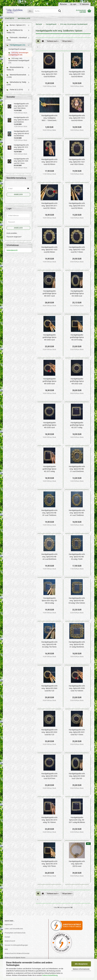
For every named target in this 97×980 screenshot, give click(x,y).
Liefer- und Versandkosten (14, 931)
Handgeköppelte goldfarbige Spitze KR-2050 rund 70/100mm (49, 384)
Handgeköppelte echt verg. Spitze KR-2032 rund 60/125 (49, 735)
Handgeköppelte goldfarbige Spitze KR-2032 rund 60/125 (77, 384)
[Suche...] (30, 11)
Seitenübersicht (12, 253)
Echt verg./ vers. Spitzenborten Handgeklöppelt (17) (19, 63)
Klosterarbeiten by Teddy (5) (15, 71)
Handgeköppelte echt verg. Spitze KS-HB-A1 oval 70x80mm (77, 515)
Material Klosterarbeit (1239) (16, 78)
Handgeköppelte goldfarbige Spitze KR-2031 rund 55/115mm (49, 296)
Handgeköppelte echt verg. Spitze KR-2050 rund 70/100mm (77, 691)
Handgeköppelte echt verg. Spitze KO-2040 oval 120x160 (77, 778)
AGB (6, 952)
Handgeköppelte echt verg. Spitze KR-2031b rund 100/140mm (77, 866)
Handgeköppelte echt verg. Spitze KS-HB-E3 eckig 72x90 (77, 559)
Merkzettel (84, 4)
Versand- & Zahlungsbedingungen (16, 948)
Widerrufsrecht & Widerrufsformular (17, 956)
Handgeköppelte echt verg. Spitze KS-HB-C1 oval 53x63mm (77, 471)
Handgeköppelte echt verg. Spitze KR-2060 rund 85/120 (49, 691)
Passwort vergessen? (14, 239)
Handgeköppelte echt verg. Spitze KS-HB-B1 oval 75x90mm (49, 515)
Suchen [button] (64, 4)
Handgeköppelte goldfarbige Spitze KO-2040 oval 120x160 (77, 296)
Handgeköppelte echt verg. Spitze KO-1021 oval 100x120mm (77, 164)
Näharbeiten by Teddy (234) (16, 86)
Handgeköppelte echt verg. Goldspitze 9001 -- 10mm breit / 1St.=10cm (49, 121)
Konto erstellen (12, 236)
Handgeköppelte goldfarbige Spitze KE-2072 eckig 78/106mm (49, 471)
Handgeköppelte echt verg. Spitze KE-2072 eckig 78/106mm (49, 822)
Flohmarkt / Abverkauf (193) (17, 41)
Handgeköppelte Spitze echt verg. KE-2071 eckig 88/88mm (77, 822)
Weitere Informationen (81, 969)
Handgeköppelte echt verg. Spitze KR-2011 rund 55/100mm (49, 208)
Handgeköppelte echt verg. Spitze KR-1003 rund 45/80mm (77, 77)
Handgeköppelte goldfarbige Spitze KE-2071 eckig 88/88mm (77, 428)
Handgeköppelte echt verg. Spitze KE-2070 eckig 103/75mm (49, 866)
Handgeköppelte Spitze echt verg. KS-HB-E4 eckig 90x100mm (49, 603)
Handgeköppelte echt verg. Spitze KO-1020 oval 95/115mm (77, 252)
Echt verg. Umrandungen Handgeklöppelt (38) (18, 56)
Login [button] (73, 4)
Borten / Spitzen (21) (16, 28)
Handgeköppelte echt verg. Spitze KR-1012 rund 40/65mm (77, 120)
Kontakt (7, 939)
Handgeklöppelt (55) (16, 47)
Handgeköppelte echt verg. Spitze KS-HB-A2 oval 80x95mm (49, 559)
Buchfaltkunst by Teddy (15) (15, 34)
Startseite (10, 18)
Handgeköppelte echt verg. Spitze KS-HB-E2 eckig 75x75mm (49, 647)
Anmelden (18, 197)
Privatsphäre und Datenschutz (15, 935)
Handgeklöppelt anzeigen (17, 51)
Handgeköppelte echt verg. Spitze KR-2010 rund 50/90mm (77, 208)
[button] (38, 44)
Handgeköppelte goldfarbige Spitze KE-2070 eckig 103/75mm (77, 340)
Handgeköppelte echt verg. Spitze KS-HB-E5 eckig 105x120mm (77, 603)
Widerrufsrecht (10, 943)
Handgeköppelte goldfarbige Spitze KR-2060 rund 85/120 (49, 340)
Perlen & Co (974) (15, 92)
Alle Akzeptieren (81, 964)
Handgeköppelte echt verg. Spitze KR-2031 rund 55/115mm (77, 735)
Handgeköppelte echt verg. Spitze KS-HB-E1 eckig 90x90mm (77, 647)
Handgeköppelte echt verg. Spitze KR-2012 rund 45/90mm (49, 164)
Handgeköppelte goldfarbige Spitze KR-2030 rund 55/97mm (49, 428)
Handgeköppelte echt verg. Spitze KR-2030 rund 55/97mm (49, 778)
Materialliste (24, 18)
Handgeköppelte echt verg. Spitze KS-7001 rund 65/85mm (49, 77)
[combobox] (53, 44)
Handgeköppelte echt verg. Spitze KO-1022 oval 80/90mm (49, 252)
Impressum (9, 927)
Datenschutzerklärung (50, 975)
